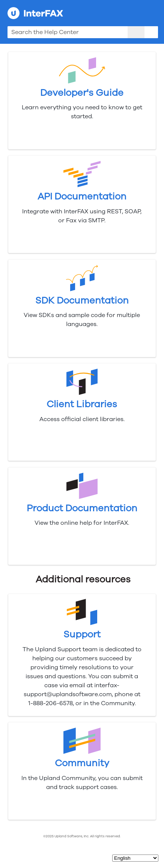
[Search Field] (83, 32)
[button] (136, 32)
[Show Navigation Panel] (154, 13)
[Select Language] (135, 858)
